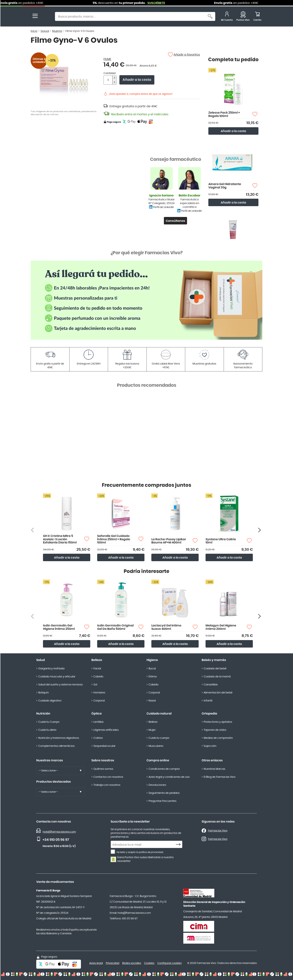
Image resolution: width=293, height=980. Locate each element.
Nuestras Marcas (214, 769)
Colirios (98, 738)
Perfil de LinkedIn (164, 207)
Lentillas (98, 722)
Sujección (210, 746)
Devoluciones (157, 785)
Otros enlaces (212, 760)
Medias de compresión (218, 738)
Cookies (149, 963)
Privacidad (112, 963)
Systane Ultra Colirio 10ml (221, 541)
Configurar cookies (169, 963)
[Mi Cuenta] (227, 17)
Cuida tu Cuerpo (49, 722)
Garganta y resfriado (51, 669)
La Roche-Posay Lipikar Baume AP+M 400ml (169, 541)
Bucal (152, 669)
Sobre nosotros (103, 760)
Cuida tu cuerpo (159, 738)
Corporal (99, 701)
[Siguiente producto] (260, 530)
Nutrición (43, 714)
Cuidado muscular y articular (57, 677)
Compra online (158, 760)
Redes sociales (132, 963)
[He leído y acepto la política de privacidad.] (113, 852)
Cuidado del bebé (215, 669)
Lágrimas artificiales (106, 730)
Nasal (152, 701)
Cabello (98, 677)
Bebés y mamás (214, 660)
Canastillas (211, 685)
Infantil (208, 701)
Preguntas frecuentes (162, 801)
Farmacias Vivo (218, 831)
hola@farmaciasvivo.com (59, 832)
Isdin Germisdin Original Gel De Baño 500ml (115, 627)
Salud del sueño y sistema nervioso (61, 685)
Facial (97, 669)
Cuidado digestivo (50, 701)
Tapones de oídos (215, 730)
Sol (95, 685)
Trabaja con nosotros (107, 785)
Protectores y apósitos (218, 722)
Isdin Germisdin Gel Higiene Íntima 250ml (59, 627)
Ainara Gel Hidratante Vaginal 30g (225, 186)
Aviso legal (96, 963)
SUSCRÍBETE (166, 3)
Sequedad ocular (104, 746)
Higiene (152, 660)
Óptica (97, 714)
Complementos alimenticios (56, 746)
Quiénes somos (103, 769)
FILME (107, 59)
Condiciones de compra (164, 769)
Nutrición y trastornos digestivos (59, 738)
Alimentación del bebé (218, 693)
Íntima (153, 677)
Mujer (152, 730)
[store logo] (45, 17)
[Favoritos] (243, 17)
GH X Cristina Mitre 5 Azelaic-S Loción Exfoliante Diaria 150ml (60, 539)
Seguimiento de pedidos (164, 793)
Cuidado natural (159, 714)
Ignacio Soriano (161, 196)
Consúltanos (175, 221)
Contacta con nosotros (108, 777)
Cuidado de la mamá (217, 677)
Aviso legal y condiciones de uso (169, 777)
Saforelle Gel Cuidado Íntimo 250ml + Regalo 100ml (114, 539)
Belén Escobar (189, 196)
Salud (41, 660)
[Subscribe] (179, 845)
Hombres (99, 693)
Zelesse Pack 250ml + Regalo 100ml (224, 114)
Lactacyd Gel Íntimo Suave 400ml (166, 627)
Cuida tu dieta (47, 730)
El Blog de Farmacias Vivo (220, 777)
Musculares (156, 746)
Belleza (97, 660)
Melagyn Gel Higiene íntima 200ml (221, 627)
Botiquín (44, 693)
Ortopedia (209, 714)
